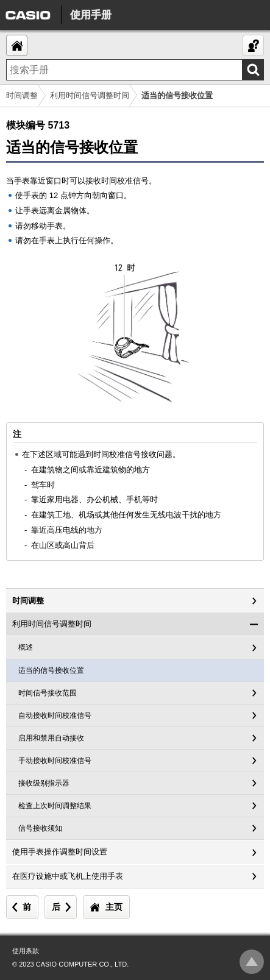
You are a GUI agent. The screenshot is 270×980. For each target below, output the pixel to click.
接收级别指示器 (44, 783)
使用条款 (26, 951)
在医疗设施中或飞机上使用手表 (68, 876)
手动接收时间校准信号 (55, 761)
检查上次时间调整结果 (55, 806)
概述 (26, 647)
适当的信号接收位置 (51, 670)
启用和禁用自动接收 (51, 738)
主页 (114, 907)
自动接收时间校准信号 (55, 715)
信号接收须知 (40, 828)
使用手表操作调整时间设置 (60, 852)
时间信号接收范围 (48, 693)
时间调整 (22, 95)
